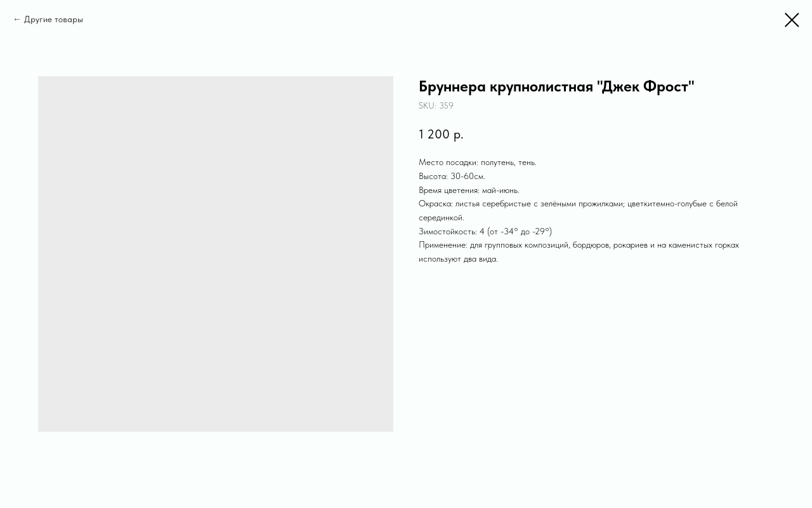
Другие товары (54, 19)
